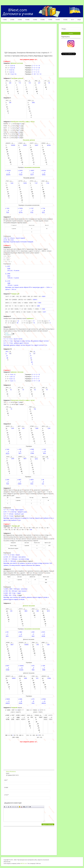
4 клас (27, 20)
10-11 (72, 20)
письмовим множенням (32, 167)
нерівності (30, 318)
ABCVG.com (24, 863)
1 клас (5, 20)
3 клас (20, 20)
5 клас (35, 20)
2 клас (12, 20)
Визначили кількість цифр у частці (23, 122)
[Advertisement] (29, 39)
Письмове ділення (17, 78)
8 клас (58, 20)
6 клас (43, 20)
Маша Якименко (11, 771)
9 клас (65, 20)
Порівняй (14, 708)
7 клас (50, 20)
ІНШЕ (79, 20)
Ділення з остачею (17, 63)
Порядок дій (15, 294)
